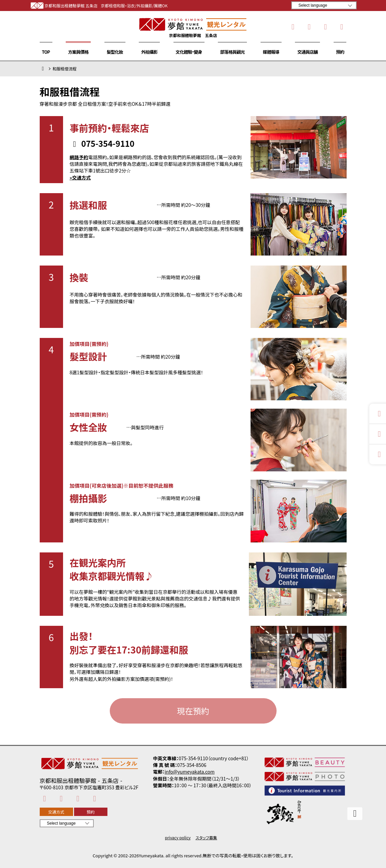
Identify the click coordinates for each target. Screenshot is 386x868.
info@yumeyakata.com (190, 772)
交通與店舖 (307, 52)
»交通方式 (80, 177)
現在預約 (193, 711)
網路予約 (79, 157)
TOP (46, 52)
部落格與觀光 (232, 52)
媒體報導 (271, 52)
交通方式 (56, 812)
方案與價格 (78, 52)
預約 (340, 52)
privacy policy (178, 838)
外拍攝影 (149, 52)
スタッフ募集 (206, 838)
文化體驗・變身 (189, 52)
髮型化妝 (115, 52)
